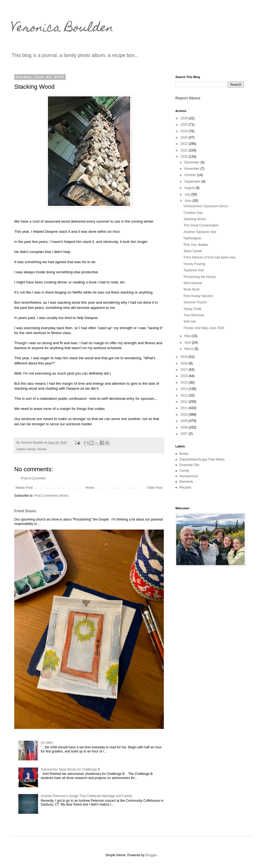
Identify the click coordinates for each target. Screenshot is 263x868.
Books (184, 454)
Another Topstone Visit (200, 232)
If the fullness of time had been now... (211, 257)
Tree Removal (194, 315)
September (193, 182)
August (190, 188)
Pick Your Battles (196, 245)
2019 (185, 357)
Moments (186, 482)
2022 (185, 144)
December (192, 162)
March (189, 349)
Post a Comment (33, 478)
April (188, 343)
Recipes (185, 487)
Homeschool (189, 476)
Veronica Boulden (62, 29)
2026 (185, 118)
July (188, 194)
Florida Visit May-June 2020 (204, 328)
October (191, 175)
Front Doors (25, 511)
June (188, 201)
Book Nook (192, 289)
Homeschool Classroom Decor (206, 206)
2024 (185, 131)
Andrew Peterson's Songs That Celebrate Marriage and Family (86, 796)
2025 (185, 125)
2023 (185, 137)
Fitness (42, 449)
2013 (185, 395)
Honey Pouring (194, 264)
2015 (185, 383)
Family (31, 449)
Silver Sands (193, 251)
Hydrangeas (192, 238)
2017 (185, 370)
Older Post (155, 488)
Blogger (151, 855)
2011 (185, 408)
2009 (185, 421)
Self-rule (190, 321)
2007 (185, 434)
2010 (185, 415)
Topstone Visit (194, 270)
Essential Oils (189, 465)
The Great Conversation (201, 225)
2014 (185, 389)
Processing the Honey (200, 277)
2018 (185, 363)
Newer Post (24, 488)
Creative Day (193, 213)
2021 (185, 150)
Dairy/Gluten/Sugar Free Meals (202, 459)
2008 (185, 427)
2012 (185, 402)
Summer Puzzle (195, 302)
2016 (185, 376)
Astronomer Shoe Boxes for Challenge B (70, 769)
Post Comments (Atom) (51, 496)
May (188, 336)
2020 (185, 157)
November (192, 169)
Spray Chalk (192, 309)
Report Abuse (188, 98)
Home (90, 488)
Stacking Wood (195, 219)
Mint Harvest (193, 283)
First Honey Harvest (198, 296)
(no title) (47, 743)
